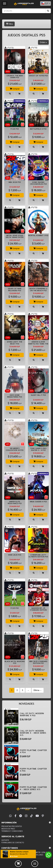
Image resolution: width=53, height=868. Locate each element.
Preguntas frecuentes (12, 826)
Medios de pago (8, 829)
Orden (43, 42)
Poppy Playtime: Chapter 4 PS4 (33, 751)
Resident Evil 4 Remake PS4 (19, 854)
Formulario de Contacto (13, 843)
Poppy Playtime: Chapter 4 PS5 (33, 770)
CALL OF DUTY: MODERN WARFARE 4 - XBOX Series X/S (33, 733)
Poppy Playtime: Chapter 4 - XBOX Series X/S (33, 788)
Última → (38, 690)
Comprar (15, 89)
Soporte (5, 840)
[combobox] (46, 4)
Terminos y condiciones (12, 831)
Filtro (9, 24)
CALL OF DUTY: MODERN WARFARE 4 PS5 (32, 715)
